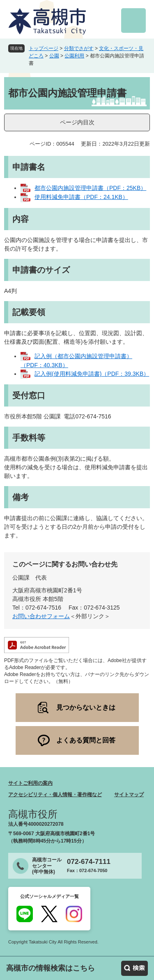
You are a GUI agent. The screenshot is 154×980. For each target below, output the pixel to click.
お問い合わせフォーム (41, 616)
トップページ (44, 48)
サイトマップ (129, 795)
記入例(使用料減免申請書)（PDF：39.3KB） (92, 374)
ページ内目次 (77, 122)
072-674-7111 (89, 862)
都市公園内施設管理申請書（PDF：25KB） (90, 188)
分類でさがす (79, 48)
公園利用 (74, 56)
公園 (54, 56)
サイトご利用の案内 (30, 783)
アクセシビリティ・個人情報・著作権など (55, 795)
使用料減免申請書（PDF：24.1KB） (81, 197)
